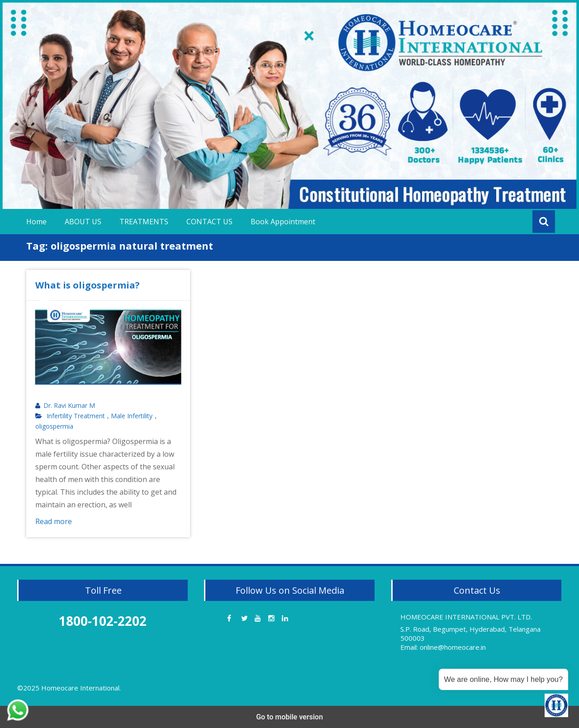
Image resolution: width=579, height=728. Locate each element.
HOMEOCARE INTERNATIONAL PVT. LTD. (466, 617)
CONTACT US (209, 222)
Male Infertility (132, 416)
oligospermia (54, 426)
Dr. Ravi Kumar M (69, 406)
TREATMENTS (144, 222)
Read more (54, 521)
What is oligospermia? (88, 285)
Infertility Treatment (76, 416)
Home (36, 222)
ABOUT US (83, 222)
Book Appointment (283, 222)
